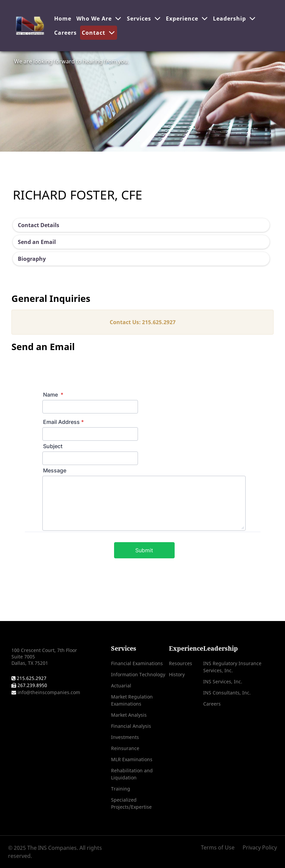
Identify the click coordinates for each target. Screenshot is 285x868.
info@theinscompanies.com (48, 692)
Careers (212, 704)
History (177, 674)
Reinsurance (125, 748)
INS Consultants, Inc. (227, 693)
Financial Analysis (131, 726)
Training (121, 789)
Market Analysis (129, 715)
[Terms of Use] (220, 847)
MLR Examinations (132, 759)
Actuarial (121, 686)
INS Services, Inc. (223, 681)
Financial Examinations (137, 663)
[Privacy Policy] (258, 847)
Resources (181, 663)
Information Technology (138, 674)
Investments (125, 737)
